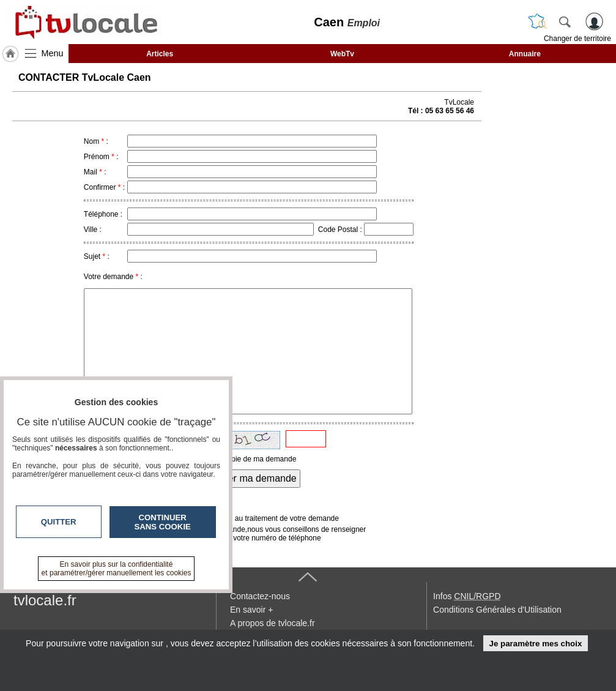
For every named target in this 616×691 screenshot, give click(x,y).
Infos (467, 596)
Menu (53, 53)
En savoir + (251, 610)
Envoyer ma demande (249, 478)
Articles (160, 54)
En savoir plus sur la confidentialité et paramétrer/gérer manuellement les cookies (117, 569)
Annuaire (525, 54)
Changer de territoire (577, 39)
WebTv (342, 54)
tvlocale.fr (45, 600)
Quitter (59, 522)
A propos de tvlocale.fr (273, 623)
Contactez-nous (260, 596)
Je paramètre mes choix (535, 644)
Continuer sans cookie (163, 522)
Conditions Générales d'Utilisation (497, 610)
